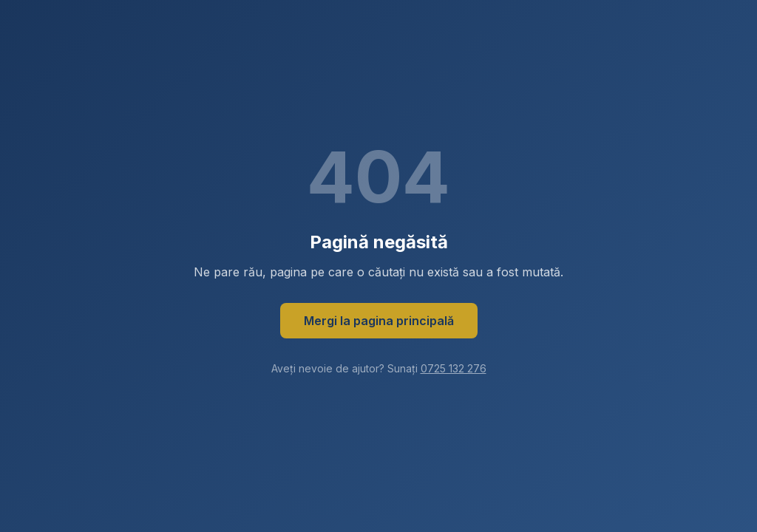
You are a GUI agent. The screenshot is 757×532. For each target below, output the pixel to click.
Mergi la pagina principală (379, 321)
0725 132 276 (454, 368)
